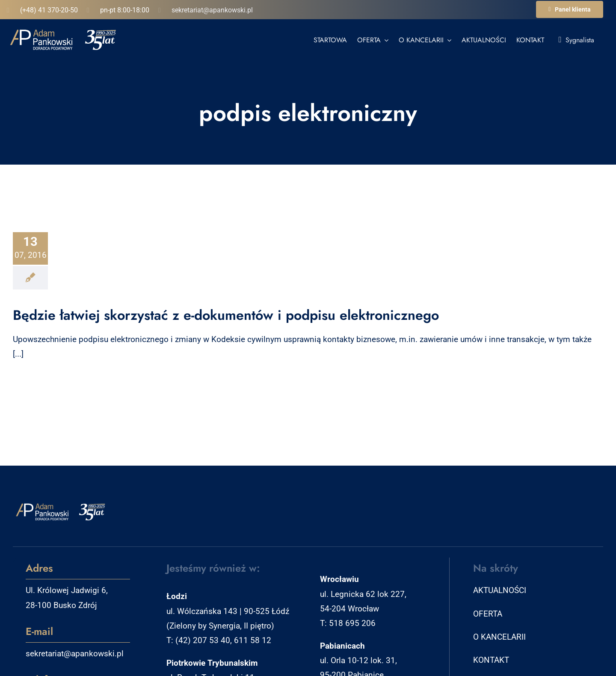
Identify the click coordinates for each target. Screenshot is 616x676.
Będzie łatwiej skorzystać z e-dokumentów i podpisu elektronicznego (226, 315)
